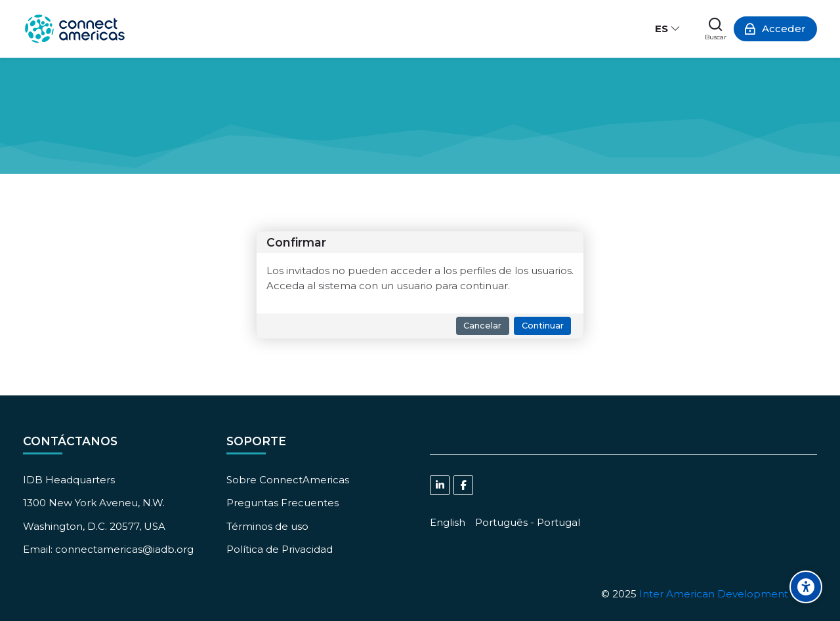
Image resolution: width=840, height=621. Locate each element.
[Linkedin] (440, 485)
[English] (448, 522)
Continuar (543, 326)
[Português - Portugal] (528, 522)
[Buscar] (716, 29)
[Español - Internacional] (668, 29)
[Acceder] (775, 29)
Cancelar (482, 326)
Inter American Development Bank (728, 594)
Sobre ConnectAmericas (288, 480)
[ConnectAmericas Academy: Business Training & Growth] (75, 29)
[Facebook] (463, 485)
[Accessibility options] (806, 587)
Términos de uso (267, 526)
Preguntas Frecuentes (283, 503)
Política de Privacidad (280, 549)
